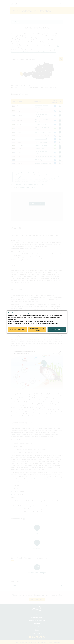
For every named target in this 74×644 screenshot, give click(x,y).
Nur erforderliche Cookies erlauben (37, 329)
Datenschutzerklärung (47, 322)
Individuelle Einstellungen (17, 329)
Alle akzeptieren (57, 329)
